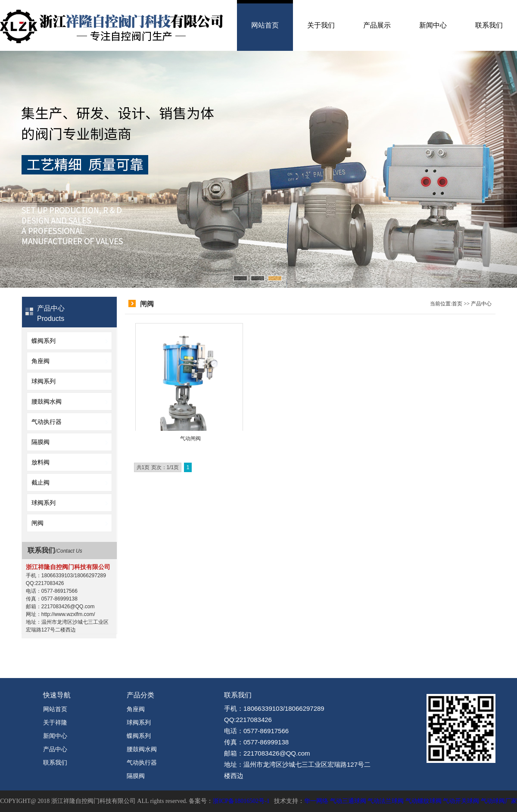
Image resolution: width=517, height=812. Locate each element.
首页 (457, 304)
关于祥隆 (55, 722)
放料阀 (40, 462)
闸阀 (37, 523)
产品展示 (377, 25)
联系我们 (489, 25)
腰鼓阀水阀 (47, 401)
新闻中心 (433, 25)
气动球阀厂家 (499, 801)
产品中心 (481, 304)
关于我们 (321, 25)
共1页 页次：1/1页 (158, 467)
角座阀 (40, 361)
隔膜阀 (40, 442)
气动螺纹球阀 (424, 801)
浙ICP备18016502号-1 (241, 801)
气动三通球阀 (348, 801)
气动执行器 (47, 422)
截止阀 (40, 482)
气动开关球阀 (461, 801)
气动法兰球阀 (386, 801)
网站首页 (265, 25)
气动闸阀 (190, 439)
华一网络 (316, 801)
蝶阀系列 (44, 341)
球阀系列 (44, 381)
